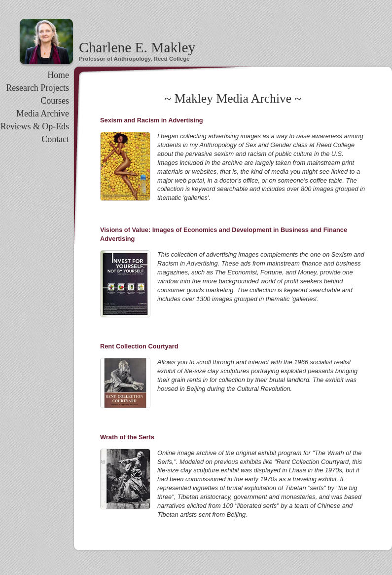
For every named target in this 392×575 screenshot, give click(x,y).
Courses (55, 101)
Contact (55, 139)
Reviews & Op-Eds (35, 126)
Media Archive (43, 114)
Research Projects (37, 88)
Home (58, 75)
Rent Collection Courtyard (139, 346)
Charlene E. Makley (137, 47)
